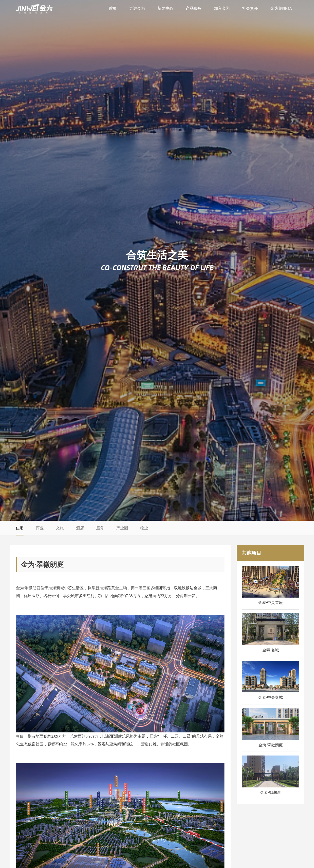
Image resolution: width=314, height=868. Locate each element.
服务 (100, 528)
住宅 (20, 528)
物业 (144, 528)
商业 (40, 528)
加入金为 (222, 8)
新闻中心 (165, 8)
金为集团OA (281, 8)
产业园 (122, 528)
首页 (113, 8)
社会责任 (250, 8)
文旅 (60, 528)
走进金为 (137, 8)
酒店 (80, 528)
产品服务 (194, 8)
